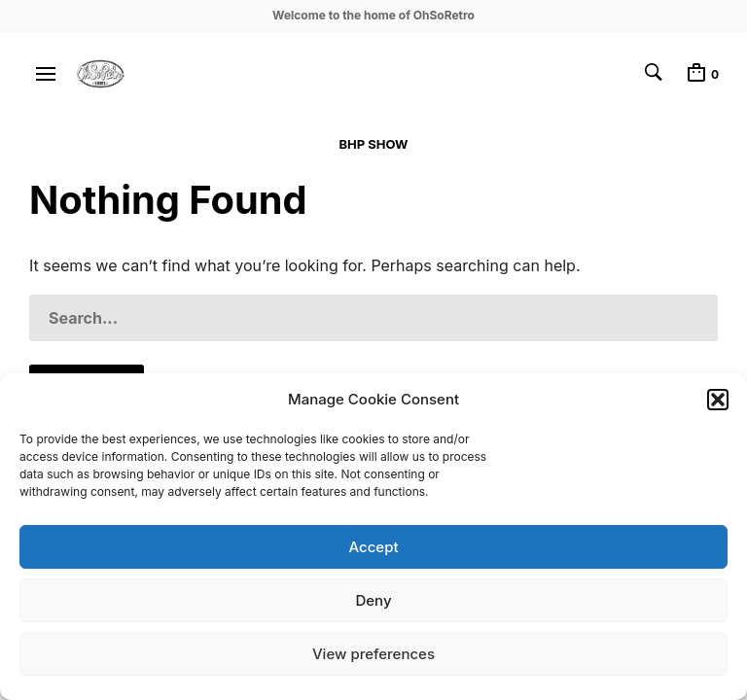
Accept (373, 547)
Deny (373, 600)
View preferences (373, 654)
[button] (718, 400)
